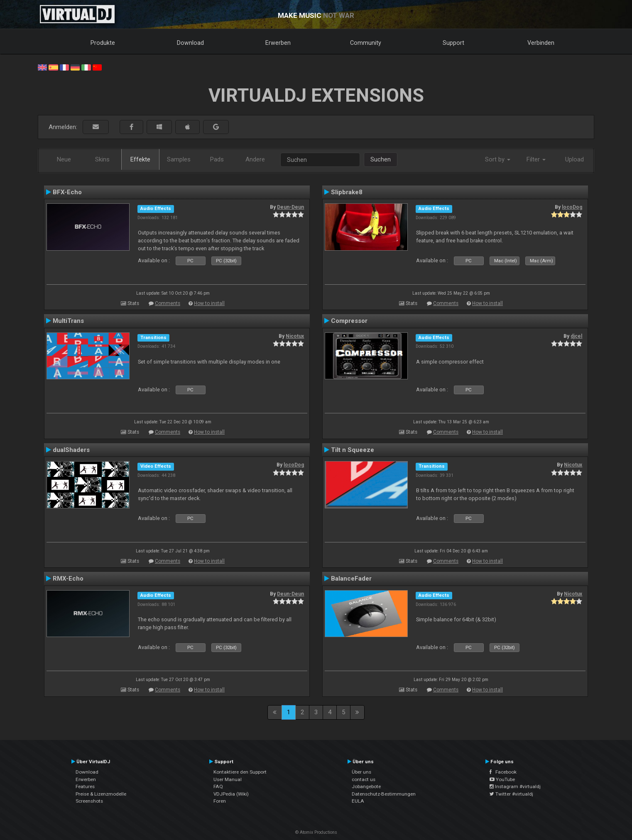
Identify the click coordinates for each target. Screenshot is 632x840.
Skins (102, 159)
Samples (179, 159)
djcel (576, 336)
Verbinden (541, 43)
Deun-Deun (290, 207)
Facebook (503, 772)
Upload (574, 159)
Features (85, 786)
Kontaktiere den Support (240, 772)
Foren (220, 801)
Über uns (361, 772)
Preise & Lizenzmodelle (101, 794)
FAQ (218, 786)
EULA (358, 801)
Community (366, 43)
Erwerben (278, 43)
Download (190, 43)
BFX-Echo (67, 192)
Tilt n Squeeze (353, 450)
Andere (255, 159)
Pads (217, 159)
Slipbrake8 (347, 192)
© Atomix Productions (316, 832)
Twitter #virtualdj (511, 794)
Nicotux (295, 336)
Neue (64, 159)
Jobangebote (366, 786)
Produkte (103, 43)
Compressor (349, 321)
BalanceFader (351, 579)
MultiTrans (68, 321)
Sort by (498, 159)
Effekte (140, 159)
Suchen (381, 159)
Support (453, 43)
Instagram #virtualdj (515, 786)
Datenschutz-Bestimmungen (384, 794)
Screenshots (89, 801)
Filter (536, 159)
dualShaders (71, 450)
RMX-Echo (68, 579)
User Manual (228, 779)
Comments (168, 303)
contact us (364, 779)
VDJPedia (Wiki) (231, 794)
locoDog (572, 207)
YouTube (502, 779)
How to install (209, 303)
